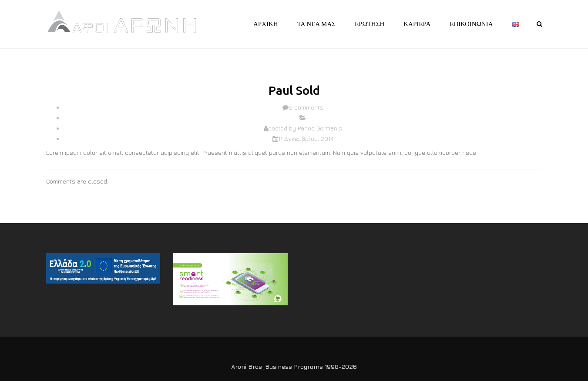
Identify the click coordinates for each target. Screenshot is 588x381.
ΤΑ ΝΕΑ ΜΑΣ (316, 24)
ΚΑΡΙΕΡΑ (417, 24)
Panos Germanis (320, 128)
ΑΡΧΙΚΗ (266, 24)
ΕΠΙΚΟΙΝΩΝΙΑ (471, 24)
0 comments (306, 107)
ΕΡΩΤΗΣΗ (370, 24)
